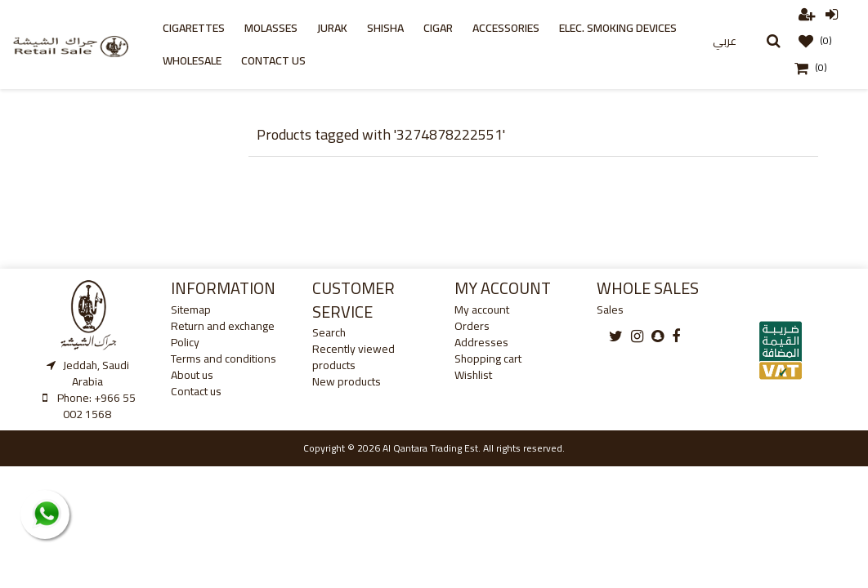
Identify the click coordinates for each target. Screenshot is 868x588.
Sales (610, 310)
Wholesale (192, 60)
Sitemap (191, 310)
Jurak (332, 28)
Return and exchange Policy (223, 334)
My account (482, 310)
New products (347, 381)
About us (192, 375)
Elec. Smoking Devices (618, 28)
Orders (472, 326)
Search (329, 332)
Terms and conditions (224, 359)
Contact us (273, 60)
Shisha (385, 28)
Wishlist (473, 375)
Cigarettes (194, 28)
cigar (438, 28)
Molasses (271, 28)
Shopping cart (488, 359)
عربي (725, 41)
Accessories (506, 28)
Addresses (481, 342)
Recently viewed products (353, 357)
